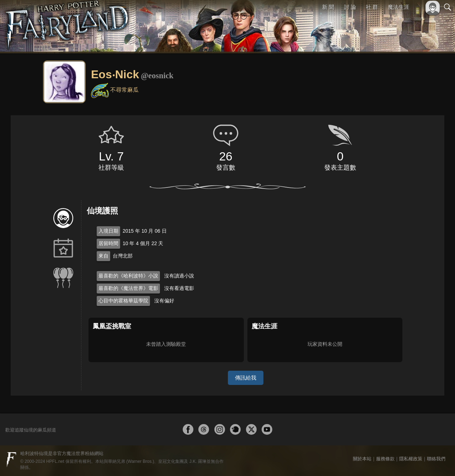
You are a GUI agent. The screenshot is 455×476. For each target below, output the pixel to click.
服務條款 (385, 459)
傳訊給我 (246, 378)
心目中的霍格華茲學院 (123, 301)
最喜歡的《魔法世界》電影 (128, 288)
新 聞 (328, 7)
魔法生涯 (398, 7)
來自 (103, 256)
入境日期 (108, 231)
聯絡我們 (436, 459)
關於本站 (362, 459)
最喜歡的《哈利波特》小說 (128, 276)
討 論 (350, 7)
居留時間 (108, 243)
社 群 (372, 7)
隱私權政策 (411, 459)
